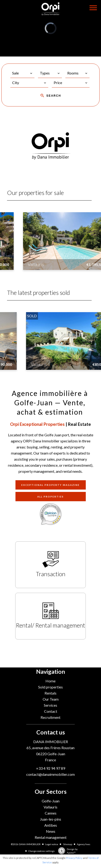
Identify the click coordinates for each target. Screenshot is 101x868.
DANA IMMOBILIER (51, 742)
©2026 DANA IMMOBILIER (26, 844)
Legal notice (52, 844)
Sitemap (67, 844)
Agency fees (84, 844)
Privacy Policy (74, 858)
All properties (50, 497)
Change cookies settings (41, 851)
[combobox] (22, 73)
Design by (67, 851)
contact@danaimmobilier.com (50, 774)
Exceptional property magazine (50, 485)
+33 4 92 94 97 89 (51, 768)
